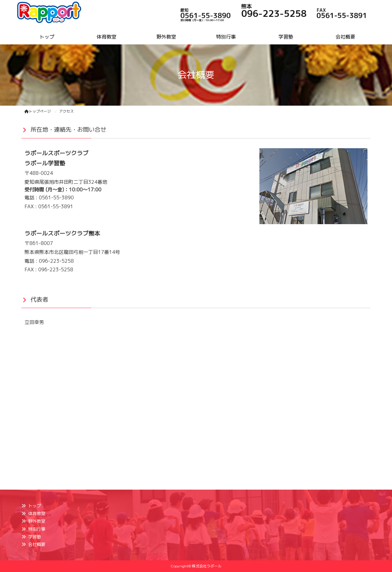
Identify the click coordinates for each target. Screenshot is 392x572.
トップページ (38, 111)
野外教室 (37, 521)
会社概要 (37, 544)
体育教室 (37, 513)
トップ (35, 506)
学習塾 (35, 537)
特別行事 (37, 529)
